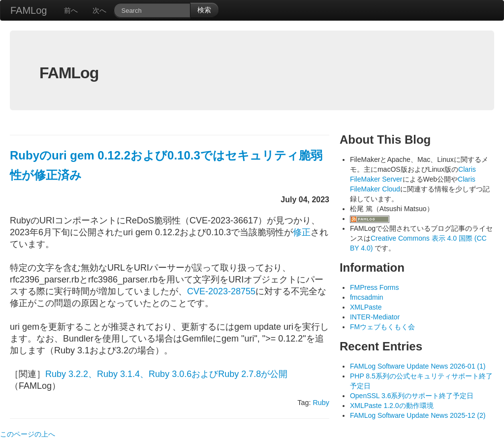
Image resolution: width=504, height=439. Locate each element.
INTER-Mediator (375, 317)
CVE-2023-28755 (221, 291)
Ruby (321, 403)
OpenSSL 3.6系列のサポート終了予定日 (412, 396)
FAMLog (29, 10)
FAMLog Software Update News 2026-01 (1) (418, 366)
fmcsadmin (367, 297)
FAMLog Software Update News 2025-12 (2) (418, 415)
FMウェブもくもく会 (382, 327)
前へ (71, 10)
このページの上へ (28, 434)
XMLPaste (366, 307)
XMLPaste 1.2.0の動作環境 (392, 406)
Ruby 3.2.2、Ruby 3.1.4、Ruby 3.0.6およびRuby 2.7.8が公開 (166, 374)
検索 (204, 10)
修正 (302, 232)
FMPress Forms (375, 287)
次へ (99, 10)
